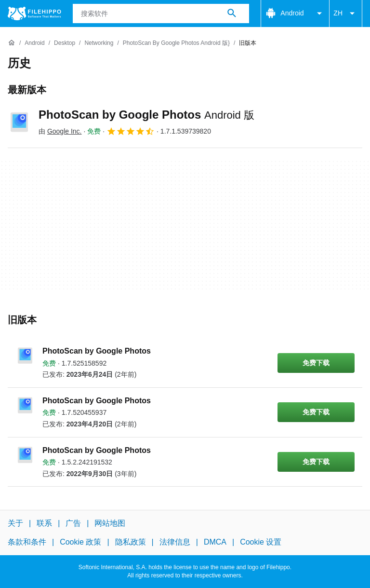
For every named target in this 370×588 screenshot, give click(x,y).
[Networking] (99, 43)
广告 (73, 523)
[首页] (12, 43)
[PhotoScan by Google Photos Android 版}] (176, 43)
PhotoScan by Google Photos (146, 115)
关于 (15, 523)
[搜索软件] (232, 14)
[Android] (34, 43)
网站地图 (110, 523)
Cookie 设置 (261, 542)
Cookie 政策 (80, 542)
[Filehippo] (34, 14)
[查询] (161, 14)
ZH (346, 14)
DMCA (215, 542)
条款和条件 (27, 542)
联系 (44, 523)
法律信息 (175, 542)
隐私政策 (131, 542)
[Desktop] (65, 43)
